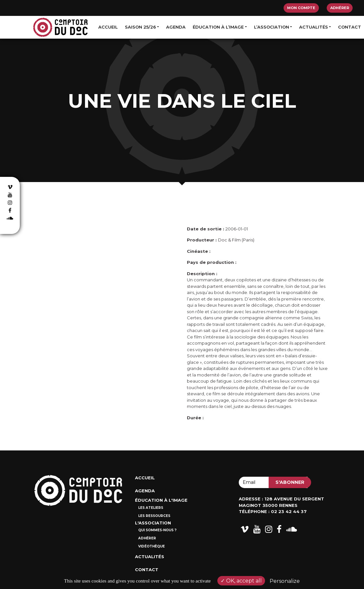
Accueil (108, 27)
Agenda (176, 27)
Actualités (314, 27)
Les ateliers (151, 508)
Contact (350, 27)
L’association (272, 27)
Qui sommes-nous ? (157, 530)
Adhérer (340, 8)
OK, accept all (241, 581)
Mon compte (301, 8)
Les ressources (154, 516)
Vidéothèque (152, 546)
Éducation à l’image (218, 27)
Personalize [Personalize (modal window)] (285, 581)
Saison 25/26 (140, 27)
